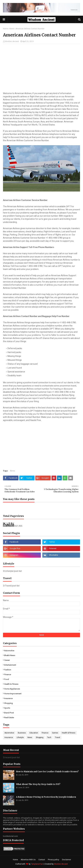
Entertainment (10, 665)
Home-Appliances (12, 689)
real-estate (9, 718)
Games (55, 733)
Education (34, 733)
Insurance (8, 698)
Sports (7, 708)
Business (22, 733)
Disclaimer (66, 860)
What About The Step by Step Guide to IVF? (38, 784)
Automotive (9, 651)
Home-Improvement (13, 694)
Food (7, 679)
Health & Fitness (11, 684)
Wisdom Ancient (12, 41)
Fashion (8, 670)
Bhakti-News (10, 655)
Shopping (8, 703)
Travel (57, 737)
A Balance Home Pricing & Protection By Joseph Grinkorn (46, 797)
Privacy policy (54, 860)
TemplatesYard (37, 864)
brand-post (9, 713)
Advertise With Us (28, 860)
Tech (49, 737)
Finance (8, 674)
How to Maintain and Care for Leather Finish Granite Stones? (47, 772)
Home (5, 29)
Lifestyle (20, 737)
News (12, 29)
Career (7, 660)
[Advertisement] (41, 68)
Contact (42, 860)
